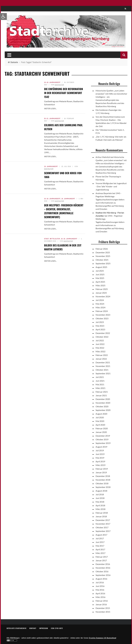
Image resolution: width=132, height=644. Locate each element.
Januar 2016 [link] (101, 604)
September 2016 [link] (103, 575)
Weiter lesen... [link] (50, 108)
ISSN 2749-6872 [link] (57, 628)
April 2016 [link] (100, 593)
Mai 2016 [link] (100, 590)
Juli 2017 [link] (100, 538)
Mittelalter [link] (55, 239)
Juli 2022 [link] (100, 340)
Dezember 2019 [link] (103, 436)
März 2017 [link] (100, 553)
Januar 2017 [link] (101, 560)
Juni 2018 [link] (100, 498)
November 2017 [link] (103, 524)
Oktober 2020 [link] (102, 406)
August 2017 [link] (101, 535)
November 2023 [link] (103, 315)
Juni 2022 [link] (100, 344)
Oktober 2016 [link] (102, 571)
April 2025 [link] (100, 282)
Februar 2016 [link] (102, 601)
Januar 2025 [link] (101, 293)
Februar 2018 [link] (102, 513)
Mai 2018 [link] (100, 502)
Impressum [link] (44, 628)
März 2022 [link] (100, 351)
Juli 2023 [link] (100, 322)
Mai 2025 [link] (100, 278)
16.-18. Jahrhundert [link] (52, 82)
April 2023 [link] (100, 329)
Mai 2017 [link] (100, 546)
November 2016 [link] (103, 568)
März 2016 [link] (100, 597)
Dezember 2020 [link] (103, 399)
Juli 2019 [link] (100, 450)
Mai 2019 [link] (100, 458)
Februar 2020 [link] (102, 428)
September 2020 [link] (103, 410)
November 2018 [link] (103, 480)
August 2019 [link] (101, 447)
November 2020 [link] (103, 403)
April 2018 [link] (100, 505)
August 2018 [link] (101, 491)
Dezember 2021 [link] (103, 362)
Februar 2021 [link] (102, 392)
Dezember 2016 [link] (103, 564)
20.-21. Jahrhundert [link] (52, 119)
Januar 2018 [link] (101, 516)
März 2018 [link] (100, 509)
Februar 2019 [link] (102, 469)
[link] (3, 16)
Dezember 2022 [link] (103, 333)
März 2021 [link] (100, 388)
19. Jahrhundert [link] (51, 166)
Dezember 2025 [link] (103, 252)
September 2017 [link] (103, 531)
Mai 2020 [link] (100, 421)
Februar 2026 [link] (102, 249)
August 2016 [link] (101, 579)
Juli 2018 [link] (100, 494)
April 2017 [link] (100, 549)
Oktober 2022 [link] (102, 337)
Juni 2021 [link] (100, 381)
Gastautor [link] (59, 85)
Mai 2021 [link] (100, 384)
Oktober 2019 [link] (102, 439)
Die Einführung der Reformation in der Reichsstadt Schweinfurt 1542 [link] (64, 93)
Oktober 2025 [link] (102, 260)
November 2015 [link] (103, 612)
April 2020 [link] (100, 425)
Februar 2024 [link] (102, 311)
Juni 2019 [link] (100, 454)
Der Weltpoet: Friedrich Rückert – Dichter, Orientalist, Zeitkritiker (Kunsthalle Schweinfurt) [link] (64, 211)
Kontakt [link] (33, 628)
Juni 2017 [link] (100, 542)
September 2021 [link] (103, 373)
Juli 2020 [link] (100, 417)
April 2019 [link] (100, 461)
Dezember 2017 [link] (103, 520)
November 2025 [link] (103, 256)
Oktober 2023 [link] (102, 318)
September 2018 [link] (103, 487)
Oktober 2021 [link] (102, 370)
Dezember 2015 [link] (103, 608)
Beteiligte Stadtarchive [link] (17, 628)
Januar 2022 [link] (101, 359)
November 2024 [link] (103, 296)
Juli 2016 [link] (100, 582)
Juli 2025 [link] (100, 271)
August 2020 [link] (101, 414)
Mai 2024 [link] (100, 304)
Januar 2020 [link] (101, 432)
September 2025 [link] (103, 263)
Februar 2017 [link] (102, 557)
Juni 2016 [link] (100, 586)
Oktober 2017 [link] (102, 527)
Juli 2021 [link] (100, 377)
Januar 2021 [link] (101, 395)
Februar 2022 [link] (102, 355)
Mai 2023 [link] (100, 326)
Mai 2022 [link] (100, 348)
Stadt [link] (46, 239)
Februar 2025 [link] (102, 289)
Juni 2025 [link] (100, 274)
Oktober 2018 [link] (102, 483)
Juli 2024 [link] (100, 300)
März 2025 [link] (100, 285)
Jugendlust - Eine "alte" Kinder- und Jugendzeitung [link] (111, 186)
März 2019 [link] (100, 465)
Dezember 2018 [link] (103, 476)
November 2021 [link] (103, 366)
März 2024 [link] (100, 307)
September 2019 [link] (103, 443)
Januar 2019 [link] (101, 472)
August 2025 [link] (101, 267)
